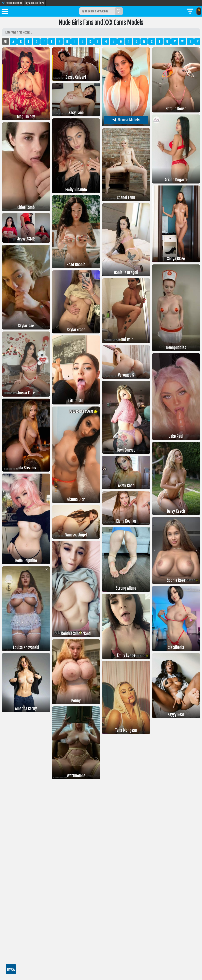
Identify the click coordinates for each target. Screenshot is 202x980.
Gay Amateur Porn (34, 3)
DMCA (11, 969)
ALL (6, 42)
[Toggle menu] (5, 12)
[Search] (119, 11)
